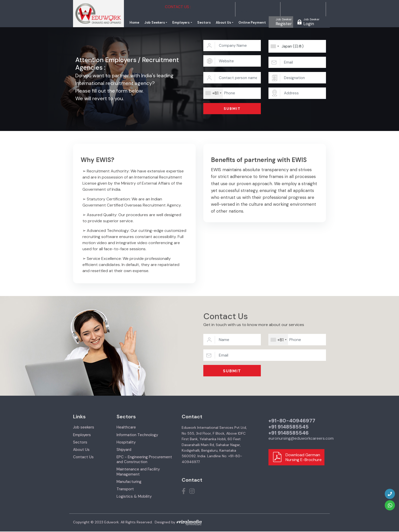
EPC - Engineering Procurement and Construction (144, 460)
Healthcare (126, 428)
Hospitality (126, 442)
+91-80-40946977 (292, 421)
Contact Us (83, 457)
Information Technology (137, 435)
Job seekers (84, 428)
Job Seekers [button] (160, 23)
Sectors (207, 23)
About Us (81, 450)
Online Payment (253, 23)
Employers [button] (185, 23)
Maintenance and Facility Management (138, 472)
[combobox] (213, 93)
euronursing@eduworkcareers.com (301, 439)
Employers (82, 435)
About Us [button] (226, 23)
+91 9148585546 (289, 433)
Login (311, 22)
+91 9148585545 (289, 427)
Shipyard (124, 450)
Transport (125, 489)
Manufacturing (129, 482)
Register (284, 22)
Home (140, 23)
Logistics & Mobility (134, 497)
